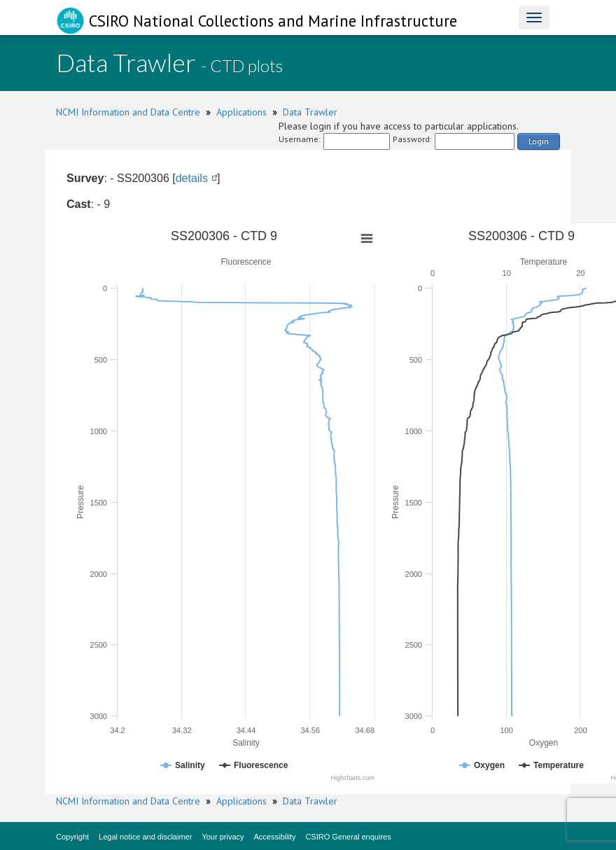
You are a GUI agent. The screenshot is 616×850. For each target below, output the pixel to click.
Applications (241, 112)
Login (539, 141)
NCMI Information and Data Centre (128, 112)
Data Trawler (310, 112)
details (192, 178)
